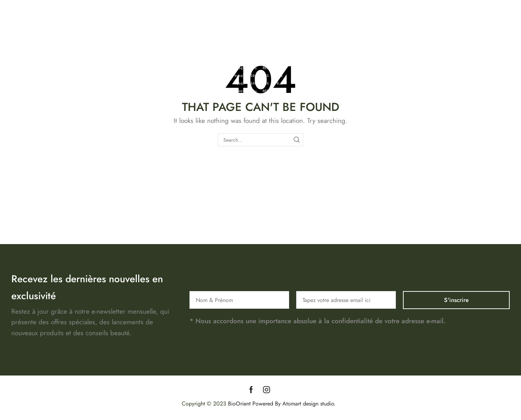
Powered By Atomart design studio (292, 404)
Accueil (374, 31)
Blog (500, 31)
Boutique (403, 31)
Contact (476, 31)
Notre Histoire (440, 31)
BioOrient (239, 404)
